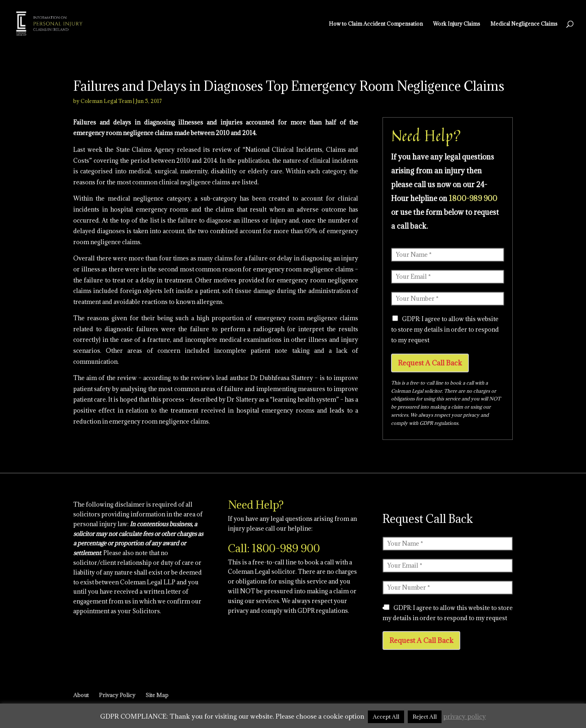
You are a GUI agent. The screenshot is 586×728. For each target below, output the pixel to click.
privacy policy (465, 716)
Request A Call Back (430, 363)
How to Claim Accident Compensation (376, 24)
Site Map (157, 695)
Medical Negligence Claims (524, 24)
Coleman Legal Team (106, 101)
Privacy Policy (117, 695)
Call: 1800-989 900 (274, 548)
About (81, 695)
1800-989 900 (473, 198)
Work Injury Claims (457, 24)
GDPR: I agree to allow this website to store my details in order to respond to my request (445, 329)
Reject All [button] (425, 717)
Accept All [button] (386, 717)
